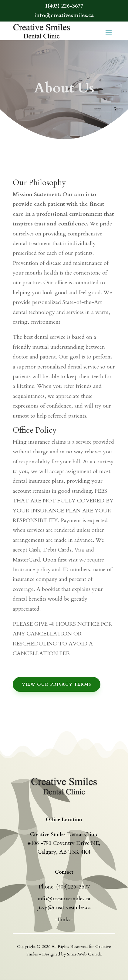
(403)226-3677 (73, 887)
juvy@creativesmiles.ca (64, 907)
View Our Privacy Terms (57, 684)
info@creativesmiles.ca (64, 899)
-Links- (64, 920)
